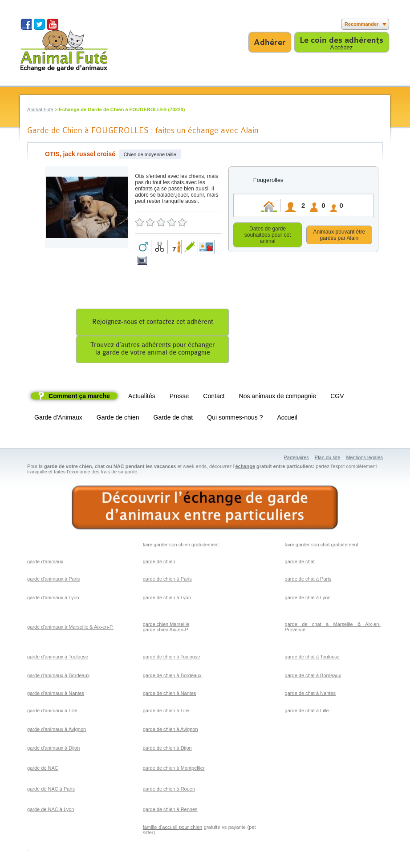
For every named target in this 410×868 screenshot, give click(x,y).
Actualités (142, 397)
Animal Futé (40, 109)
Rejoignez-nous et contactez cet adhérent (153, 323)
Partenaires (296, 459)
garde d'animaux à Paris (53, 580)
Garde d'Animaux (58, 419)
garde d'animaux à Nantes (56, 694)
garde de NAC (43, 769)
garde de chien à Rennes (170, 811)
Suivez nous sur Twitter (39, 24)
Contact (214, 397)
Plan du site (327, 459)
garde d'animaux (45, 563)
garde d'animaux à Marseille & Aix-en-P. (70, 628)
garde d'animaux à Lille (52, 712)
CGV (337, 397)
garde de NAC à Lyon (51, 811)
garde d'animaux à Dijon (53, 749)
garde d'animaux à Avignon (57, 731)
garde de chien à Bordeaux (172, 677)
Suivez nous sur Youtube (53, 24)
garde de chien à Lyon (167, 599)
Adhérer (270, 42)
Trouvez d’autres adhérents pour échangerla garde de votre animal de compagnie (153, 350)
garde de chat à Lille (307, 712)
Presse (179, 397)
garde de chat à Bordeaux (313, 677)
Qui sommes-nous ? (235, 419)
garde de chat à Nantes (310, 694)
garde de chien (159, 563)
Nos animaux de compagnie (278, 397)
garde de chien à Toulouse (172, 658)
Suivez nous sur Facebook (26, 24)
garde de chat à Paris (308, 580)
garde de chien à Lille (166, 712)
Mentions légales (364, 459)
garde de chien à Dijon (167, 749)
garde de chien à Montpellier (174, 769)
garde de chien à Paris (167, 580)
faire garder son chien (166, 546)
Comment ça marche (79, 397)
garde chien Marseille (166, 626)
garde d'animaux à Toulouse (58, 658)
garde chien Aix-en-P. (166, 631)
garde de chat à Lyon (308, 599)
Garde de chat (173, 419)
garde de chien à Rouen (169, 790)
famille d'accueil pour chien (173, 828)
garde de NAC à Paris (51, 790)
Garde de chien (118, 419)
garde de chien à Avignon (170, 731)
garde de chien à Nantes (170, 694)
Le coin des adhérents (341, 40)
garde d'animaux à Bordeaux (58, 677)
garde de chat (300, 563)
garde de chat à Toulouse (312, 658)
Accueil (287, 419)
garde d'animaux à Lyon (53, 599)
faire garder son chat (307, 546)
